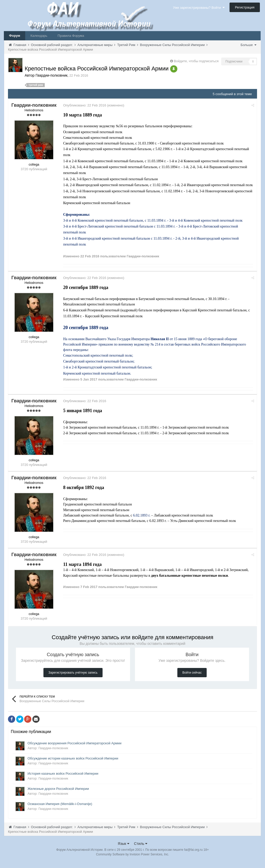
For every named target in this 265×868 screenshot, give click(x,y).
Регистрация (245, 7)
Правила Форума (71, 36)
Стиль (141, 850)
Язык (124, 850)
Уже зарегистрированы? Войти (199, 8)
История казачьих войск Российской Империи (63, 780)
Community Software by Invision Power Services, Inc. (132, 861)
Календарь (39, 36)
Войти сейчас (192, 679)
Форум (15, 36)
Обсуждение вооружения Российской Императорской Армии (74, 749)
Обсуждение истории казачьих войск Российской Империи (73, 765)
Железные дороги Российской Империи (58, 795)
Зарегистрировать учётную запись (73, 679)
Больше (248, 45)
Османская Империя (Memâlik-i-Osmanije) (60, 810)
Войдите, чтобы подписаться (196, 61)
